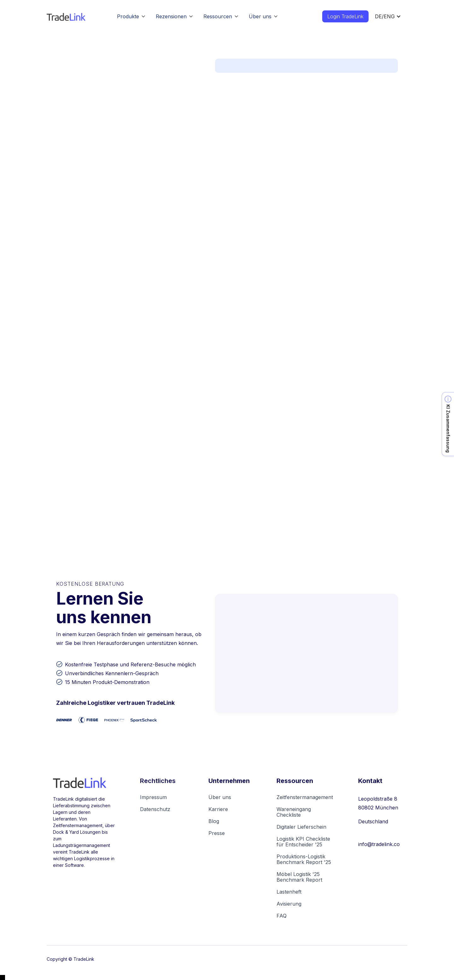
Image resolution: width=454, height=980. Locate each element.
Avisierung (289, 904)
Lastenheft (289, 892)
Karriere (218, 809)
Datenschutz (155, 809)
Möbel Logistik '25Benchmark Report (299, 877)
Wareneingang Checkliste (294, 812)
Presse (217, 833)
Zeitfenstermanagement (305, 797)
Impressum (153, 797)
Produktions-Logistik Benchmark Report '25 (304, 859)
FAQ (282, 916)
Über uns (220, 797)
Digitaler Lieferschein (301, 827)
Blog (214, 821)
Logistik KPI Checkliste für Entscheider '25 (303, 842)
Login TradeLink (345, 16)
